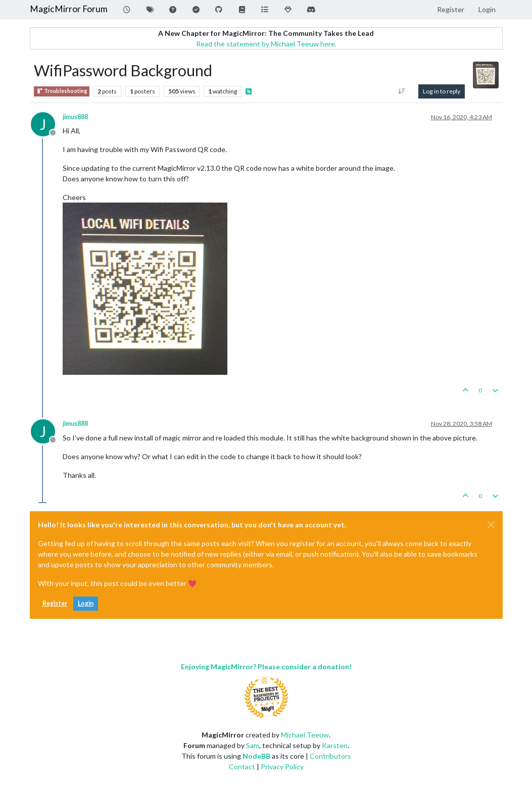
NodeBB (256, 756)
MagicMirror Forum (69, 9)
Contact (242, 767)
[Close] (491, 525)
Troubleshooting (62, 91)
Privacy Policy (282, 767)
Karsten (335, 745)
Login (86, 603)
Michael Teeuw (305, 735)
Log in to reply (442, 91)
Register (55, 603)
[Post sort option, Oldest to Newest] (401, 91)
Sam (253, 745)
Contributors (330, 756)
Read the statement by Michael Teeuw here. (266, 44)
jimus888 (75, 117)
